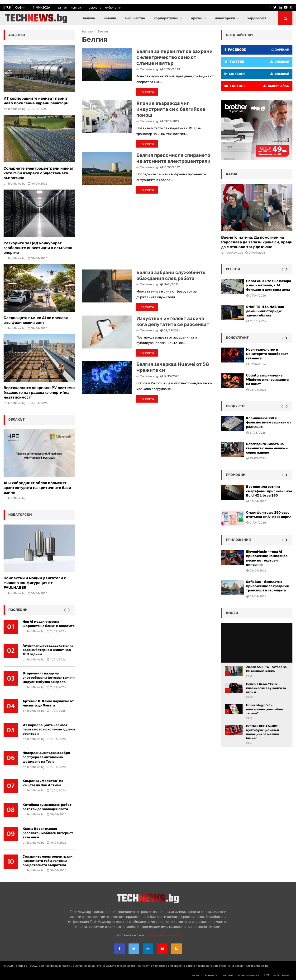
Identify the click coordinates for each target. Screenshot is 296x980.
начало (89, 18)
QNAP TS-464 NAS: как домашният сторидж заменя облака (265, 311)
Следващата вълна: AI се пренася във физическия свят (36, 320)
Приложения (238, 540)
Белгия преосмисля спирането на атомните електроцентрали (173, 158)
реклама (95, 7)
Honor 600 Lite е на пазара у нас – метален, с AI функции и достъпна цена (269, 285)
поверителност (249, 975)
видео (232, 613)
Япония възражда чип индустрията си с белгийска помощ (171, 109)
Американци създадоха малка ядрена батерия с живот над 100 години (48, 650)
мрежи (197, 18)
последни (18, 610)
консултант (237, 338)
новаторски (225, 18)
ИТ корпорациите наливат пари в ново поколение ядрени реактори (36, 101)
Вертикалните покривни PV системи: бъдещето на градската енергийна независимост (39, 392)
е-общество (135, 18)
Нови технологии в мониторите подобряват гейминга (267, 354)
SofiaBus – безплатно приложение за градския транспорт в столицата (267, 586)
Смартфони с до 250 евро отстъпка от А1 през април (269, 515)
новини (110, 18)
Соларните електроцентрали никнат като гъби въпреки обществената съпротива (39, 173)
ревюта (233, 269)
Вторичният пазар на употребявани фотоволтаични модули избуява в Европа (49, 678)
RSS (266, 975)
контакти (78, 7)
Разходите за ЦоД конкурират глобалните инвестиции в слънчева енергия (38, 248)
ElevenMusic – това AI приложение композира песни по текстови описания (267, 558)
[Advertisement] (148, 232)
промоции (236, 475)
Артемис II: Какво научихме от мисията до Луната (48, 703)
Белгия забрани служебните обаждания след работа (171, 275)
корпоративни (166, 18)
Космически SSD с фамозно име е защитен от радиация (269, 422)
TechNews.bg (149, 69)
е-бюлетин (113, 7)
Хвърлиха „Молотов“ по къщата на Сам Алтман (43, 783)
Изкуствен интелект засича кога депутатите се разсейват (173, 321)
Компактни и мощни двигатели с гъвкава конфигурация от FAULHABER (35, 583)
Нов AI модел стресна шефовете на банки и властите (49, 624)
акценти (17, 35)
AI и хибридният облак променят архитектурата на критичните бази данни (37, 488)
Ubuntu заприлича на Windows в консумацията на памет (267, 380)
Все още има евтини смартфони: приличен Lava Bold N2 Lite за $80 (269, 491)
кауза (232, 174)
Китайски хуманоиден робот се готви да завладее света (47, 807)
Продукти (235, 406)
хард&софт (257, 18)
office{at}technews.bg (164, 935)
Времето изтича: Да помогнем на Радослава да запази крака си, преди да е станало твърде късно (257, 242)
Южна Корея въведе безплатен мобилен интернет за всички (48, 833)
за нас (62, 7)
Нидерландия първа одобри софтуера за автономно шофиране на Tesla (46, 757)
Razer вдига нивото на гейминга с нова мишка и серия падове (267, 448)
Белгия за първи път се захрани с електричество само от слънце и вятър (174, 57)
